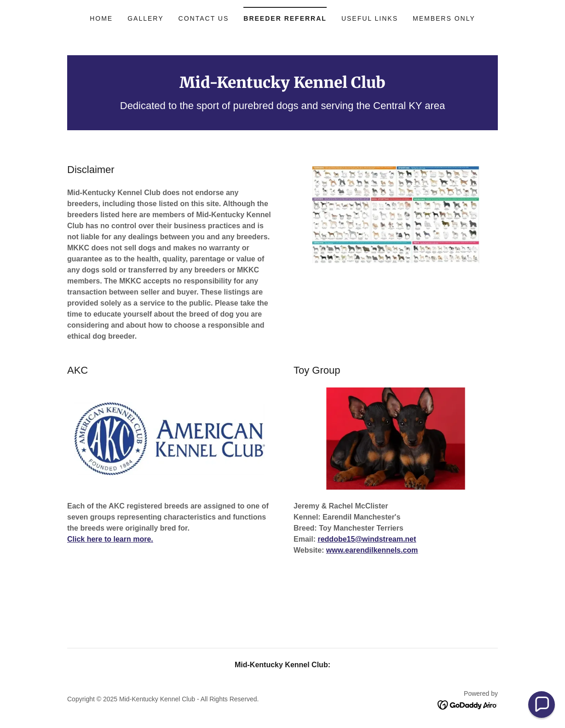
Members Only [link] (444, 18)
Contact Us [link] (204, 18)
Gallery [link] (145, 18)
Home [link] (101, 18)
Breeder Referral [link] (285, 18)
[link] (282, 85)
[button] (542, 705)
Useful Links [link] (370, 18)
